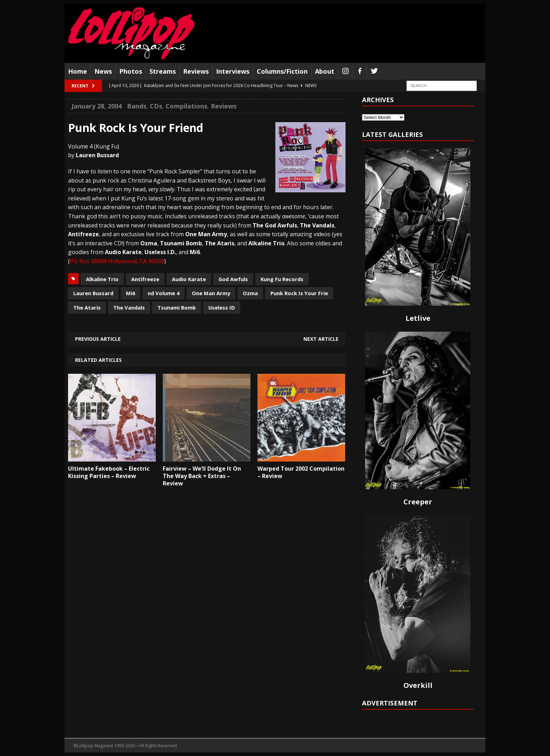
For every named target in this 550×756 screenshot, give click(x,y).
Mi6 (130, 293)
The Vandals (129, 307)
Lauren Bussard (93, 293)
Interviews (233, 71)
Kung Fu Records (282, 279)
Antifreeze (145, 279)
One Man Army (211, 293)
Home (78, 71)
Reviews (196, 71)
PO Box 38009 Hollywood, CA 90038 (117, 261)
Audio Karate (189, 279)
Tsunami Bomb (177, 307)
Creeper (418, 502)
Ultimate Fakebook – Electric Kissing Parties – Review (109, 472)
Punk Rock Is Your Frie (299, 293)
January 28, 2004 (97, 106)
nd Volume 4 (163, 293)
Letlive (418, 318)
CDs (156, 106)
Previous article (98, 339)
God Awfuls (233, 279)
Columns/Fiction (282, 71)
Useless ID (222, 307)
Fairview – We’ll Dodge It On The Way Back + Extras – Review (202, 476)
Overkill (418, 685)
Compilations (186, 106)
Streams (163, 71)
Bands (137, 106)
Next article (321, 339)
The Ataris (87, 307)
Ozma (250, 293)
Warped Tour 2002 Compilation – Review (301, 472)
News (103, 71)
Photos (131, 71)
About (325, 71)
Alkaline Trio (102, 279)
